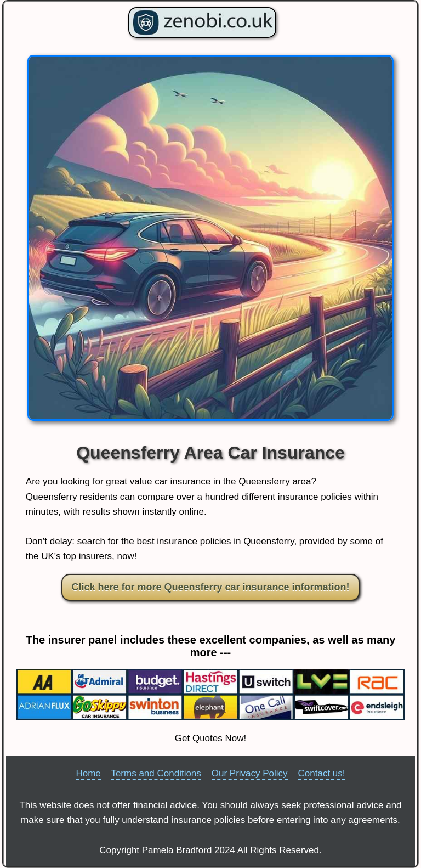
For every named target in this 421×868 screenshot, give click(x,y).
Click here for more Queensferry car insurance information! (210, 587)
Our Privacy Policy (250, 773)
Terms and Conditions (156, 773)
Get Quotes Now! (210, 738)
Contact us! (322, 773)
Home (88, 773)
